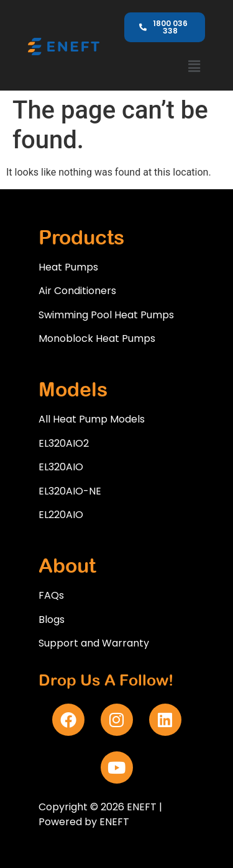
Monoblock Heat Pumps (97, 338)
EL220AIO (61, 515)
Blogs (52, 620)
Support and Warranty (94, 643)
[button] (194, 66)
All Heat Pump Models (92, 419)
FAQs (51, 595)
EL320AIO (61, 467)
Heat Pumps (68, 267)
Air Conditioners (77, 291)
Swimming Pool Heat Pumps (106, 315)
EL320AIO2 (64, 443)
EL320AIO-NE (70, 491)
